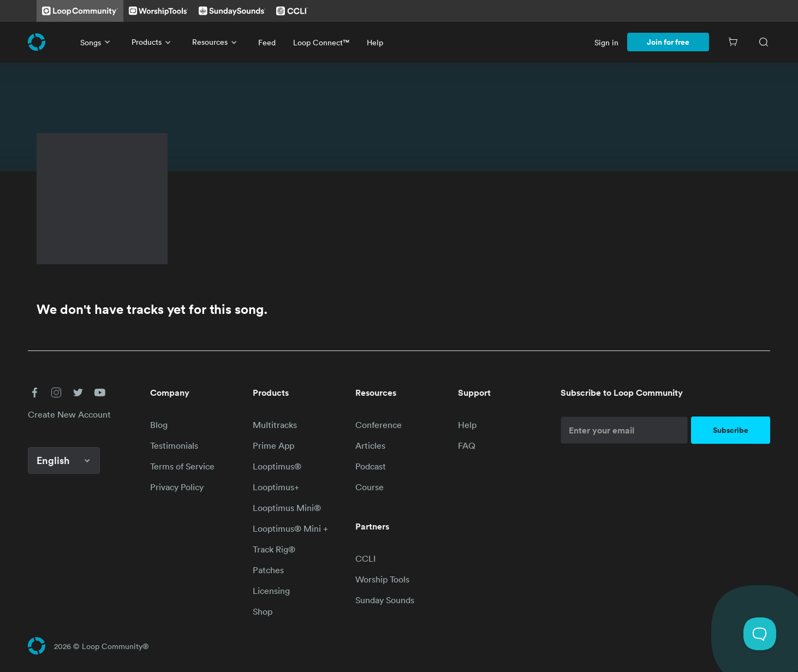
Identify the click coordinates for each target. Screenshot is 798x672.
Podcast (371, 466)
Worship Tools (382, 579)
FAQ (467, 445)
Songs (97, 42)
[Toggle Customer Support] (760, 634)
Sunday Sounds (385, 600)
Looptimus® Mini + (290, 528)
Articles (370, 445)
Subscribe (731, 430)
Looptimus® (277, 466)
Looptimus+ (276, 487)
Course (370, 487)
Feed (267, 42)
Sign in (606, 42)
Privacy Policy (177, 487)
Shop (263, 611)
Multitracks (275, 425)
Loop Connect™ (321, 42)
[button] (34, 393)
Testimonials (174, 445)
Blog (159, 425)
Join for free (668, 42)
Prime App (273, 445)
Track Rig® (274, 549)
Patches (268, 570)
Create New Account (69, 414)
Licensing (271, 591)
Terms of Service (182, 466)
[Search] (764, 42)
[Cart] (733, 42)
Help (375, 42)
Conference (379, 425)
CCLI (365, 558)
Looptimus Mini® (287, 508)
